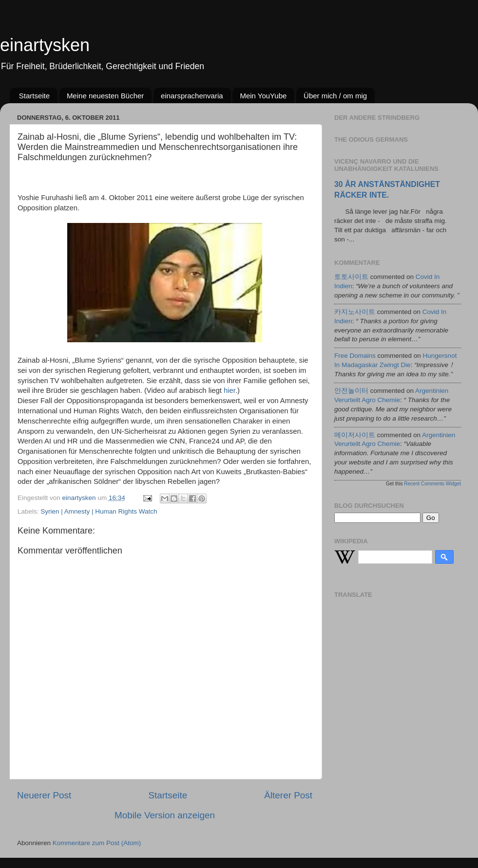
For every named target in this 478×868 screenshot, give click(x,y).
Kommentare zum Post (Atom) (97, 843)
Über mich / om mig (335, 96)
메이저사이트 (355, 435)
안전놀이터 (351, 391)
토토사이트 (351, 277)
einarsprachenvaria (192, 96)
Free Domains (355, 356)
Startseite (34, 96)
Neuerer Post (44, 795)
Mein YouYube (263, 96)
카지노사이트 (355, 312)
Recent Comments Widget (432, 484)
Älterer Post (288, 795)
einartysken (45, 45)
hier (229, 390)
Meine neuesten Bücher (105, 96)
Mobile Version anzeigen (165, 815)
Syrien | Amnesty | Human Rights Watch (99, 511)
